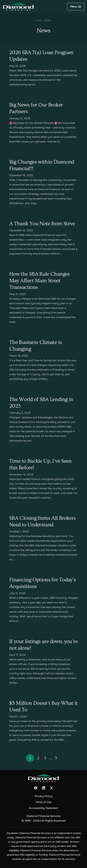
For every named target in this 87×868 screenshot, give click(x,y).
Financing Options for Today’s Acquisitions (43, 583)
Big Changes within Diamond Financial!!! (42, 165)
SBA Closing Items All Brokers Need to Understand (42, 521)
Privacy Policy (44, 796)
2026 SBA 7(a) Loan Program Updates (41, 56)
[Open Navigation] (76, 7)
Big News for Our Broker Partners (36, 108)
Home (39, 20)
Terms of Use (43, 802)
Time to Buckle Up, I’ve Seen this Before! (40, 464)
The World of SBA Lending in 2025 (41, 403)
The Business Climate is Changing (35, 346)
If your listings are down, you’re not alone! (43, 645)
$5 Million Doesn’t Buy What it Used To (43, 706)
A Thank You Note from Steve (42, 224)
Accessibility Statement (43, 808)
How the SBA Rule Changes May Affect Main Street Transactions (40, 281)
